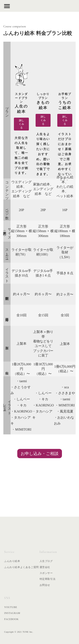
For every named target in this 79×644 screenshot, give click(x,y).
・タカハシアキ (21, 420)
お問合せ (45, 585)
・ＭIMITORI (21, 429)
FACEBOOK (11, 619)
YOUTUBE (11, 607)
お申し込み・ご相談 (40, 454)
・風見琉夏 (65, 411)
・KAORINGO (21, 411)
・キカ (21, 405)
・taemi (21, 381)
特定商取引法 (48, 579)
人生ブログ (46, 561)
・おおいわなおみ (64, 420)
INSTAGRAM (12, 613)
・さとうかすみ (21, 390)
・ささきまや (65, 393)
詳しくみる (21, 124)
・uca (65, 387)
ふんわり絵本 (12, 561)
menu (7, 6)
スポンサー (46, 573)
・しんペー (21, 399)
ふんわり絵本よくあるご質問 (21, 567)
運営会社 (45, 567)
